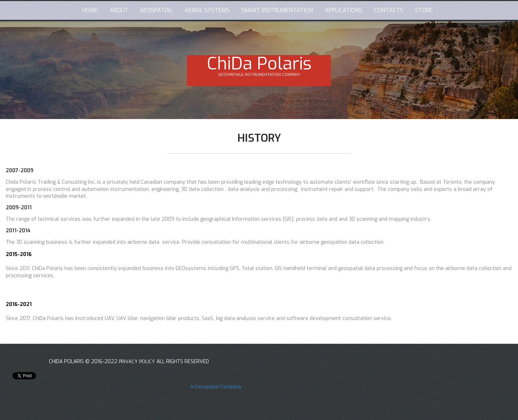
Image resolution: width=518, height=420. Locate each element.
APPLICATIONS (344, 10)
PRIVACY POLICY (138, 362)
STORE (424, 10)
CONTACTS (389, 10)
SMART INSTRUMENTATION (277, 10)
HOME (90, 10)
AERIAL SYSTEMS (207, 10)
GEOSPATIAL (156, 10)
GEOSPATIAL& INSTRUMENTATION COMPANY (259, 75)
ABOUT (119, 10)
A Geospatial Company (216, 387)
